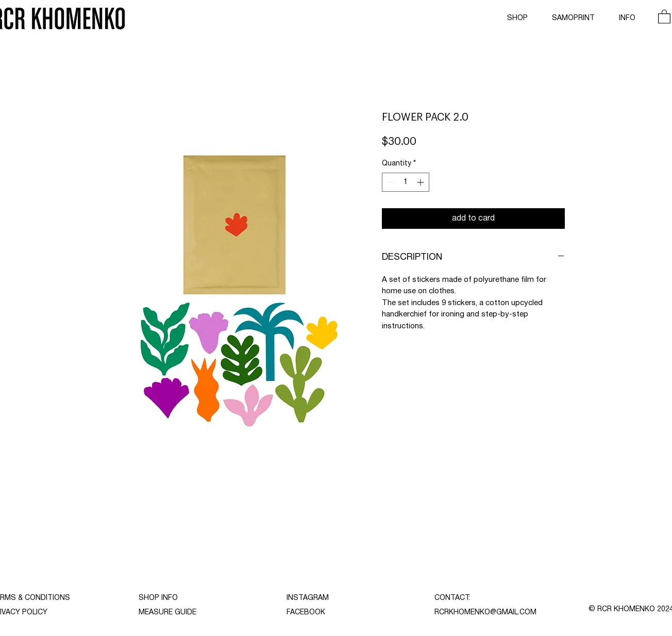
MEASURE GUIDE (167, 613)
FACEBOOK (306, 613)
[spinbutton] (406, 182)
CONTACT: (452, 598)
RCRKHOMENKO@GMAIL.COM (485, 613)
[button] (664, 16)
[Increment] (421, 182)
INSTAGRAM (308, 598)
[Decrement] (390, 182)
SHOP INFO (158, 598)
